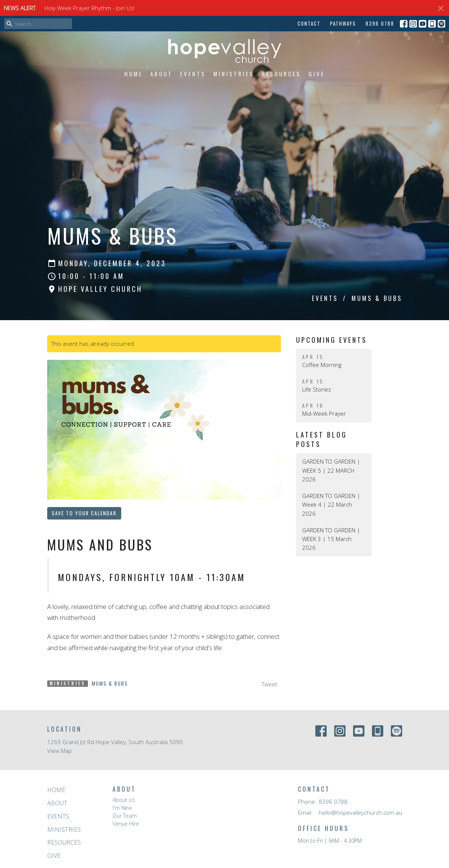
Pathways (343, 23)
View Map (59, 751)
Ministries (234, 74)
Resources (281, 74)
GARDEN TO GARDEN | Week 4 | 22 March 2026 (331, 505)
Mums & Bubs (110, 683)
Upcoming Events (332, 340)
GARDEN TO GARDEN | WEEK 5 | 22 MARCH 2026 (331, 470)
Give (317, 74)
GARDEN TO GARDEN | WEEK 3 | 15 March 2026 (331, 539)
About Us (124, 800)
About (161, 74)
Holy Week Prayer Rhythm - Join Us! (89, 8)
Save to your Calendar (84, 513)
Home (133, 74)
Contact (309, 23)
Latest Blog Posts (322, 439)
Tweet (269, 684)
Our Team (125, 816)
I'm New (122, 808)
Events (193, 74)
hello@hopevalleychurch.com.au (360, 812)
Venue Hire (126, 824)
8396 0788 (380, 23)
